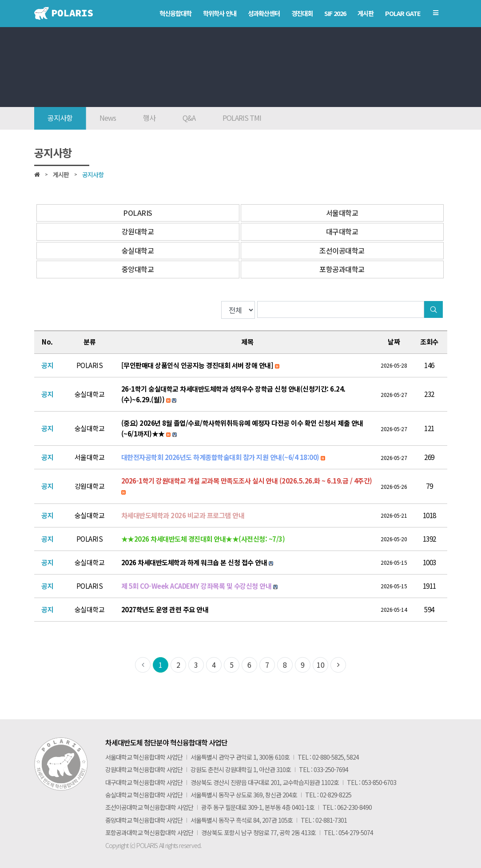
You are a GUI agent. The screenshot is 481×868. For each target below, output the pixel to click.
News (108, 118)
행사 (149, 118)
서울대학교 (342, 213)
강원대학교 (138, 231)
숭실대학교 (138, 250)
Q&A (189, 118)
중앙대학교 (138, 269)
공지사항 (60, 118)
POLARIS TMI (242, 118)
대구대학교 (342, 231)
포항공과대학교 (342, 269)
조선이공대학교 (342, 250)
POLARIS (138, 213)
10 (320, 665)
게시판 (61, 174)
